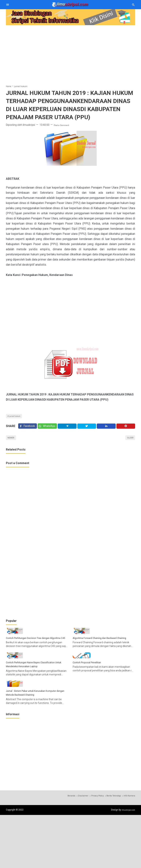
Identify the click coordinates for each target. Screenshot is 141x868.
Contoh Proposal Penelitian (90, 700)
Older (129, 442)
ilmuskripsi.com (127, 863)
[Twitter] (49, 429)
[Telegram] (69, 429)
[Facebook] (28, 429)
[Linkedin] (107, 429)
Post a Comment (64, 125)
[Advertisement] (70, 52)
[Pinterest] (126, 429)
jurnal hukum (16, 417)
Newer (12, 442)
